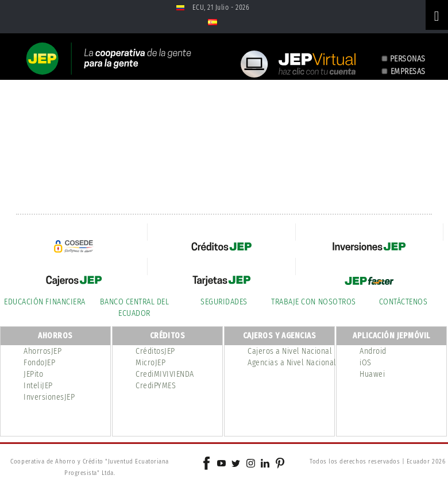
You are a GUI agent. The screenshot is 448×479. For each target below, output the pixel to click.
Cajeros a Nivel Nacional (290, 351)
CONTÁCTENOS (403, 302)
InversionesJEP (49, 397)
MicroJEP (150, 363)
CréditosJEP (155, 351)
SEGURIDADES (224, 302)
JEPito (33, 374)
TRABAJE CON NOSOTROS (313, 302)
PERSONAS (408, 59)
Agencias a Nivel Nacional (292, 363)
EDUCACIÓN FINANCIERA (45, 302)
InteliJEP (38, 386)
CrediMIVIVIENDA (165, 374)
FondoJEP (39, 363)
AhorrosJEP (43, 351)
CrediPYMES (156, 386)
